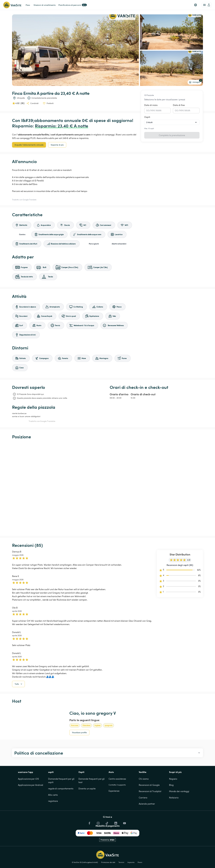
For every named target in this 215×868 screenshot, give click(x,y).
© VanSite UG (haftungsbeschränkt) (85, 862)
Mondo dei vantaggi (179, 791)
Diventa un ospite (87, 789)
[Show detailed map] (107, 488)
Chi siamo (144, 779)
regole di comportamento (61, 789)
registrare (53, 801)
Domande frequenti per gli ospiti (61, 781)
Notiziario (174, 798)
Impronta (131, 862)
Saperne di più (57, 145)
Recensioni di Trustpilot (150, 791)
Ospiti (147, 117)
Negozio (173, 779)
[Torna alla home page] (12, 5)
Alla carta (53, 795)
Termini (121, 862)
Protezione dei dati (108, 862)
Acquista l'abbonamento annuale (29, 145)
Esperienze (114, 791)
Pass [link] (28, 5)
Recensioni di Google (149, 785)
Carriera (143, 798)
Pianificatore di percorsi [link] (73, 5)
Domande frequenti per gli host (92, 781)
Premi (140, 862)
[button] (196, 5)
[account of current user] (207, 5)
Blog (171, 785)
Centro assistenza (117, 779)
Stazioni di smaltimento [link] (45, 5)
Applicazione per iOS (28, 779)
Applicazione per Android (31, 785)
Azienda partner (147, 804)
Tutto (19, 684)
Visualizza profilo (79, 732)
